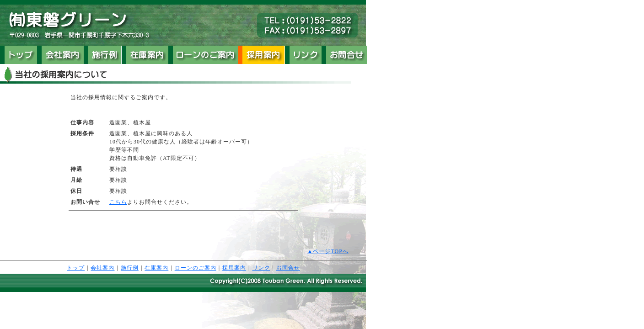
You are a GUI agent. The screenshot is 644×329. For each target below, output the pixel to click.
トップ (76, 268)
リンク (261, 268)
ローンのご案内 (196, 268)
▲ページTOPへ (328, 251)
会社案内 (102, 268)
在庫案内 (156, 268)
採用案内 (234, 268)
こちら (118, 202)
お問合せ (288, 268)
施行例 (130, 268)
